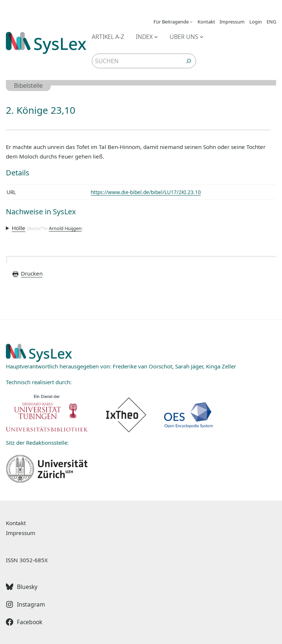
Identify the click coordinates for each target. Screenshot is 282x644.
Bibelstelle (28, 85)
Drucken (27, 273)
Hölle (19, 228)
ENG (271, 22)
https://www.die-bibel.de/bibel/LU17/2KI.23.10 (146, 192)
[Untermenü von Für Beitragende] (191, 22)
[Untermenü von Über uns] (202, 37)
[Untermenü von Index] (156, 37)
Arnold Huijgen (65, 228)
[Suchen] (189, 61)
